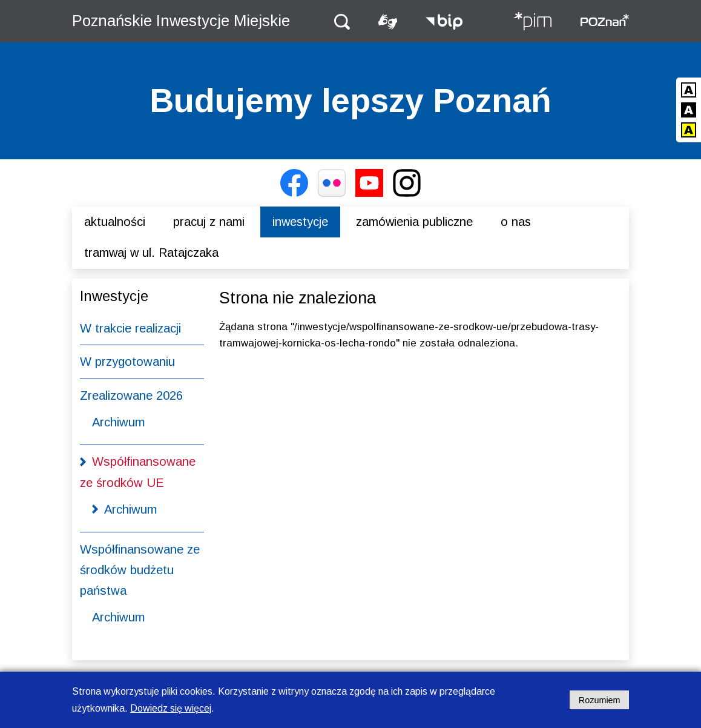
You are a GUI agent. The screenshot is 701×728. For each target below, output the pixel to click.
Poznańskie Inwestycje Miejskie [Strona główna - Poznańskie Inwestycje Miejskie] (181, 21)
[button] (342, 21)
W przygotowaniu (127, 362)
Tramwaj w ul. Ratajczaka (151, 253)
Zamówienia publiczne (414, 222)
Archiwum (118, 422)
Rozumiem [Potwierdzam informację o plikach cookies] (600, 700)
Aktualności (115, 222)
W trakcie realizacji (130, 328)
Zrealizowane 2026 (131, 395)
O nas (516, 222)
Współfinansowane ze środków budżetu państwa (140, 570)
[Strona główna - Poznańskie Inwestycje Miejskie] (532, 22)
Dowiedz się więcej (171, 708)
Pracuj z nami (209, 222)
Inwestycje (300, 222)
